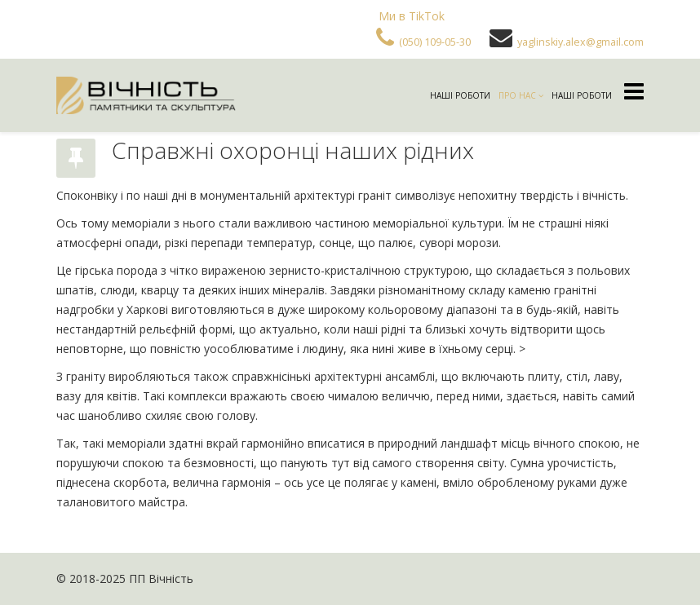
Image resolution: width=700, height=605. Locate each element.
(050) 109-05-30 (435, 42)
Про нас (517, 95)
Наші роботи (460, 95)
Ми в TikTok (412, 16)
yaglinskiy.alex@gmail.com (580, 42)
